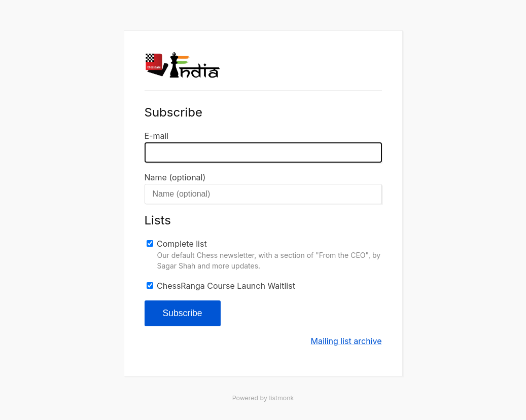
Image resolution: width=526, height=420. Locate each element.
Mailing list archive (346, 341)
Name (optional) (175, 177)
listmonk (281, 398)
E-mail (157, 136)
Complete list (182, 244)
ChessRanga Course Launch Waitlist (226, 286)
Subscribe (182, 313)
